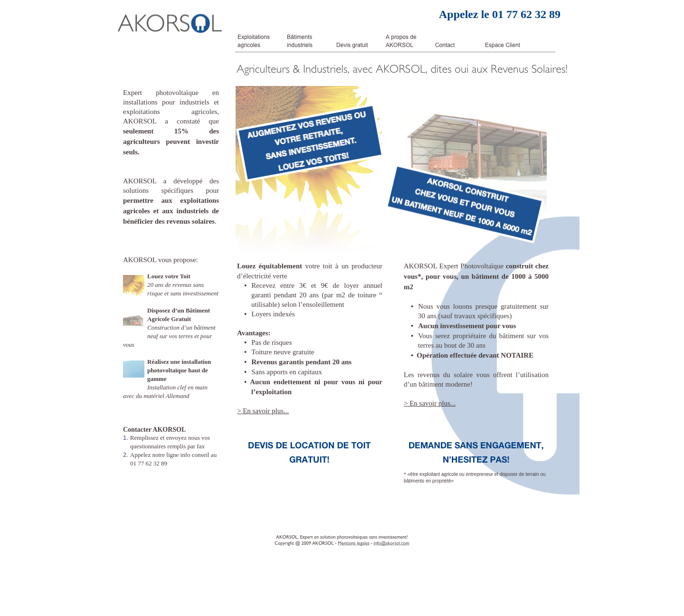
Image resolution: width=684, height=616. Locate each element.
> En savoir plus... (263, 411)
